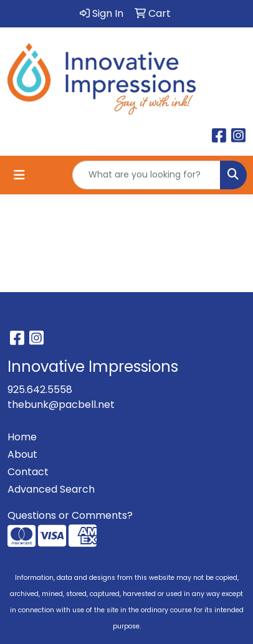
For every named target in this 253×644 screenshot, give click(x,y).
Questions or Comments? (70, 515)
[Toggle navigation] (19, 175)
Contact (28, 472)
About (22, 454)
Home (22, 437)
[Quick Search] (146, 175)
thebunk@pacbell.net (61, 405)
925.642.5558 (40, 390)
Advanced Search (51, 489)
